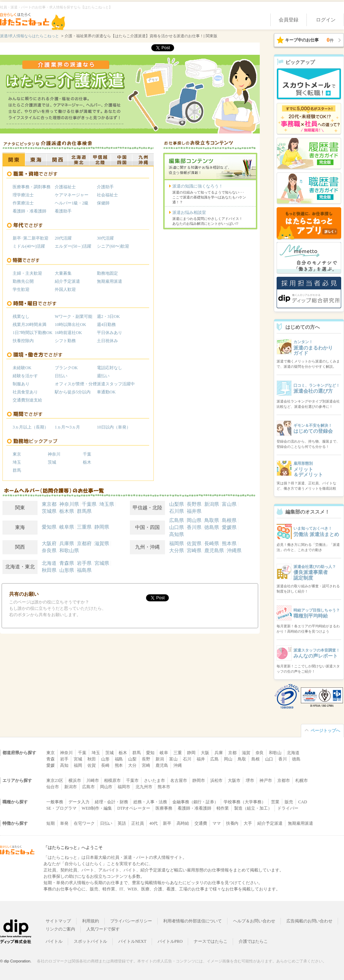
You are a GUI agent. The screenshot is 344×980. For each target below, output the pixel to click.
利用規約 (91, 921)
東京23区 (55, 780)
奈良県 (49, 551)
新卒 (167, 823)
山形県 (67, 570)
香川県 (194, 527)
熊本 (119, 765)
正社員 (138, 823)
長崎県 (212, 544)
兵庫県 (67, 544)
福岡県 (177, 544)
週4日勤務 (106, 325)
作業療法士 (23, 203)
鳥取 (242, 759)
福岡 (78, 765)
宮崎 (146, 765)
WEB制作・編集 (97, 808)
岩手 (64, 759)
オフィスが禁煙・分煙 (76, 384)
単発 (64, 823)
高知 (64, 765)
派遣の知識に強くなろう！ (198, 186)
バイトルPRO (170, 941)
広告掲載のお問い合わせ (309, 921)
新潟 (160, 759)
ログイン (326, 20)
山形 (105, 759)
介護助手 (105, 187)
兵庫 (219, 753)
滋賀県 (102, 544)
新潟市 (71, 787)
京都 (232, 753)
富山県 (229, 504)
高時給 (183, 823)
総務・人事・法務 (150, 802)
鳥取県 (212, 520)
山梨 (132, 759)
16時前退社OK (68, 333)
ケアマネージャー (72, 195)
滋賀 (246, 753)
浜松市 (217, 780)
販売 (289, 802)
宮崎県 (194, 551)
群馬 (17, 470)
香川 (283, 759)
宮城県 (102, 563)
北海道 (49, 563)
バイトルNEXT (132, 941)
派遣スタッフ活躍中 (116, 384)
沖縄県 (234, 551)
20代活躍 (63, 238)
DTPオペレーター (134, 808)
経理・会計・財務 (112, 802)
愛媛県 (229, 527)
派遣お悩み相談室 (189, 213)
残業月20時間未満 (29, 325)
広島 (214, 759)
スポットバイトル (91, 941)
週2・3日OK (108, 316)
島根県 (229, 520)
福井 (201, 759)
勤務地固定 (107, 273)
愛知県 (49, 527)
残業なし (21, 316)
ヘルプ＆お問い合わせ (254, 921)
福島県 (84, 570)
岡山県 (194, 520)
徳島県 (212, 527)
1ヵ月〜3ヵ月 (67, 427)
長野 (146, 759)
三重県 (84, 527)
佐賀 (92, 765)
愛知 (150, 753)
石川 (187, 759)
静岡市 (199, 780)
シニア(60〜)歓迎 (113, 246)
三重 (178, 753)
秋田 (92, 759)
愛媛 (51, 765)
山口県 (177, 527)
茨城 (52, 462)
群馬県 (84, 511)
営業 (275, 802)
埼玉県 (107, 504)
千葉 (87, 454)
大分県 (177, 551)
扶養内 (232, 823)
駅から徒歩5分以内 (73, 392)
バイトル (54, 941)
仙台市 (53, 787)
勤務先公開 (23, 281)
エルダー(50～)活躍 (73, 246)
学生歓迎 (21, 289)
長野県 (194, 504)
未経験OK (22, 368)
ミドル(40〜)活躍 (29, 246)
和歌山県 (69, 551)
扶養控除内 (23, 341)
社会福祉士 (107, 195)
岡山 (228, 759)
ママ (217, 823)
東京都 (49, 504)
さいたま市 (154, 780)
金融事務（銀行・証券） (195, 802)
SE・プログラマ (61, 808)
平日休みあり (110, 333)
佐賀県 (194, 544)
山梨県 (177, 504)
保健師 (103, 203)
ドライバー (288, 808)
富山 (173, 759)
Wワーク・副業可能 (74, 316)
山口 (269, 759)
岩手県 (84, 563)
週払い (103, 376)
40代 (153, 823)
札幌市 (302, 780)
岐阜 (164, 753)
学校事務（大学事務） (245, 802)
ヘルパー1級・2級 (72, 203)
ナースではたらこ (211, 941)
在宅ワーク (84, 823)
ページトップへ (325, 731)
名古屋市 (179, 780)
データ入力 (79, 802)
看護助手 (63, 211)
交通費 (201, 823)
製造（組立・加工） (253, 808)
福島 (119, 759)
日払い (61, 376)
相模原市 (112, 780)
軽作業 (223, 808)
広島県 (177, 520)
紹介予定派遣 (67, 281)
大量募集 (63, 273)
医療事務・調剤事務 (32, 187)
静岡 (191, 753)
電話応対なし (110, 368)
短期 (51, 823)
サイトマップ (58, 921)
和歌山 (275, 753)
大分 (132, 765)
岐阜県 (67, 527)
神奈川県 (69, 504)
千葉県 (89, 504)
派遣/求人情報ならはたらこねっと (29, 36)
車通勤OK (106, 392)
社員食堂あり (25, 392)
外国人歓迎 (65, 289)
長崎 (105, 765)
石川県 (177, 511)
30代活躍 (105, 238)
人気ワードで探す (103, 929)
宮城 (78, 759)
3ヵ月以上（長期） (31, 427)
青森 (51, 759)
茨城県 (49, 511)
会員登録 (289, 20)
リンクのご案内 (60, 929)
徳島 (296, 759)
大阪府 (49, 544)
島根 (256, 759)
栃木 (87, 462)
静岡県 (102, 527)
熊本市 (164, 787)
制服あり (21, 384)
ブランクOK (66, 368)
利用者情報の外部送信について (193, 921)
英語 (122, 823)
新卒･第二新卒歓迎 (31, 238)
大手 (248, 823)
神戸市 (266, 780)
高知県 (177, 534)
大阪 (205, 753)
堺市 (250, 780)
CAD (303, 802)
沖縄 (178, 765)
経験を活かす (25, 376)
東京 (17, 454)
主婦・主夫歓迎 (27, 273)
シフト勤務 (65, 341)
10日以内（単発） (114, 427)
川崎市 (93, 780)
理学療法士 (23, 195)
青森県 (67, 563)
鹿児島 (162, 765)
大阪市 (234, 780)
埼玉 (17, 462)
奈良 (260, 753)
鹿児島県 (214, 551)
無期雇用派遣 (110, 281)
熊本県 (229, 544)
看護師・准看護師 (29, 211)
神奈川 (54, 454)
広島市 (88, 787)
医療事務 (164, 808)
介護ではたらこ (253, 941)
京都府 (84, 544)
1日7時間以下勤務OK (32, 333)
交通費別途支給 (27, 400)
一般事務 (55, 802)
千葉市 (132, 780)
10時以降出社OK (70, 325)
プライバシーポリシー (131, 921)
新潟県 (212, 504)
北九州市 (144, 787)
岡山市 (106, 787)
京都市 (284, 780)
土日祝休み (107, 341)
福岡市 (124, 787)
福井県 (194, 511)
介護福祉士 (65, 187)
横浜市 (75, 780)
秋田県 (49, 570)
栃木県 (67, 511)
